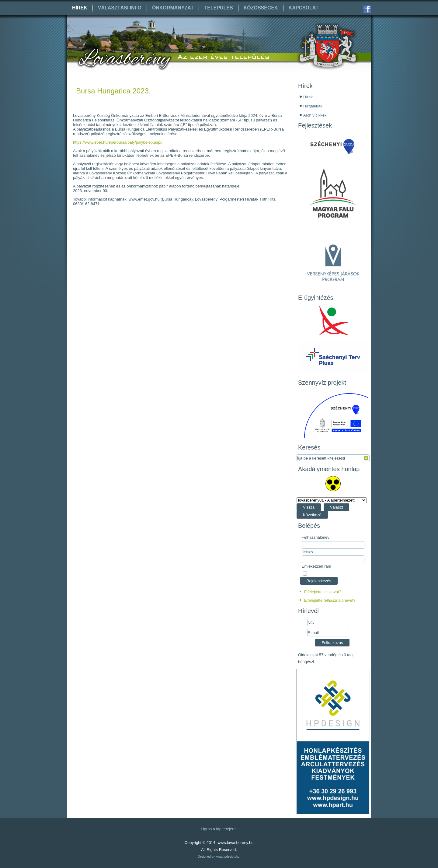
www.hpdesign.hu (228, 857)
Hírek (80, 8)
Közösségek (261, 8)
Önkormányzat (173, 8)
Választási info (120, 8)
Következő (312, 515)
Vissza (309, 507)
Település (218, 8)
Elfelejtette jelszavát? (323, 592)
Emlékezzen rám (316, 566)
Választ (337, 507)
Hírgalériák (313, 106)
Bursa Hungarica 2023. (113, 91)
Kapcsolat (304, 8)
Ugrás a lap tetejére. (219, 829)
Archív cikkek (315, 115)
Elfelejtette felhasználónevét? (330, 600)
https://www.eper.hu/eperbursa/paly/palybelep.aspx (118, 142)
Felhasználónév (316, 537)
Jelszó (307, 552)
